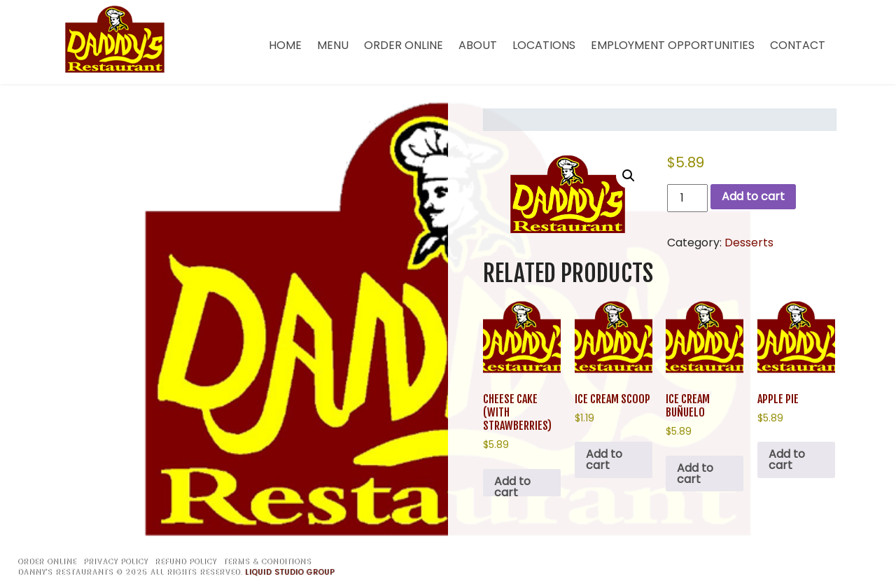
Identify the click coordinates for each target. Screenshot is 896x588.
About (478, 45)
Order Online (404, 45)
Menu (333, 45)
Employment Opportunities (673, 45)
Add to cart (753, 196)
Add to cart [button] (512, 487)
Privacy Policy (115, 562)
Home (285, 45)
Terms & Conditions (267, 562)
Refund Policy (185, 562)
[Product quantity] (687, 198)
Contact (798, 45)
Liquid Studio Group (290, 572)
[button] (629, 176)
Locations (544, 45)
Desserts (749, 243)
